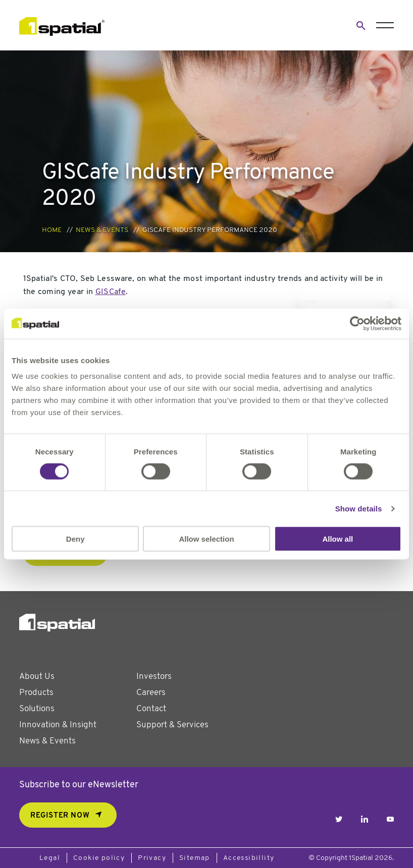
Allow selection (206, 539)
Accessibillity (249, 858)
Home (52, 230)
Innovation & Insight (58, 725)
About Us (37, 677)
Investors (154, 677)
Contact (151, 709)
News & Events (102, 230)
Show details (359, 508)
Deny (75, 539)
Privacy (152, 858)
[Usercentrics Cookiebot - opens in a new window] (357, 323)
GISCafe (111, 292)
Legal (50, 858)
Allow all (338, 539)
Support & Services (172, 725)
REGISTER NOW (60, 816)
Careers (151, 693)
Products (36, 693)
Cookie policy (99, 858)
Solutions (37, 709)
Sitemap (195, 858)
